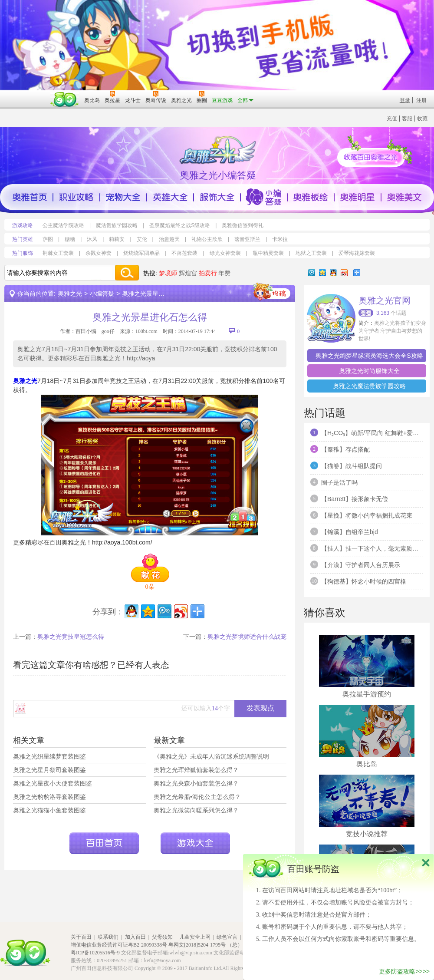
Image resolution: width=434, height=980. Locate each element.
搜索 (127, 273)
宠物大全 (123, 197)
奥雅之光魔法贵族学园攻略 (369, 386)
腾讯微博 (312, 273)
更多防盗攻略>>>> (404, 971)
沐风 (92, 239)
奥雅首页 (30, 197)
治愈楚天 (169, 239)
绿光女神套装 (225, 253)
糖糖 (70, 239)
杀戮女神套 (99, 253)
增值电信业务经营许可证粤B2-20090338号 (119, 945)
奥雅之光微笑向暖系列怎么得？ (196, 810)
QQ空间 (322, 273)
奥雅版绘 (311, 197)
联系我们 (108, 937)
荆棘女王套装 (58, 253)
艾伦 (142, 239)
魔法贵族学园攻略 (117, 225)
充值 (392, 119)
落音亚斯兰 (247, 239)
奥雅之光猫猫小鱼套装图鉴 (49, 810)
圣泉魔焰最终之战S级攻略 (180, 225)
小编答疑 (264, 197)
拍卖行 (208, 273)
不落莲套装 (184, 253)
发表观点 (260, 708)
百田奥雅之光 (219, 149)
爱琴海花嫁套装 (357, 253)
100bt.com (146, 331)
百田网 (65, 99)
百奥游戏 (26, 94)
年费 (224, 273)
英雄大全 (170, 197)
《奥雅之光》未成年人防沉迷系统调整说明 (211, 756)
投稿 (272, 292)
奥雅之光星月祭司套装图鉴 (49, 770)
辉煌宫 (188, 273)
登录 (405, 100)
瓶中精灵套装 (268, 253)
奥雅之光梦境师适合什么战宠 (247, 637)
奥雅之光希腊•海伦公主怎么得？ (197, 797)
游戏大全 (195, 843)
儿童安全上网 (195, 937)
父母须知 (162, 937)
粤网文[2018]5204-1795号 (197, 945)
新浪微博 (344, 273)
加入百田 (135, 937)
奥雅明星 (358, 197)
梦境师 (168, 273)
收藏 (422, 119)
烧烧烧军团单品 (141, 253)
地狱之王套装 (311, 253)
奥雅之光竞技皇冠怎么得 (71, 637)
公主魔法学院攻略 (63, 225)
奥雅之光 (70, 294)
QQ (333, 273)
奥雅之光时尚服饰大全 (369, 371)
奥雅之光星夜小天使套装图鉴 (53, 783)
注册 (421, 100)
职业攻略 (76, 197)
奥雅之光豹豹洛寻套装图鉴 (49, 797)
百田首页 (104, 843)
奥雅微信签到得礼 (243, 225)
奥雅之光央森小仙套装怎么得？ (196, 783)
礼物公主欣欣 (207, 239)
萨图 (48, 239)
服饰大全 (217, 197)
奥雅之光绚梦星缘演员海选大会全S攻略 (369, 356)
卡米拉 (280, 239)
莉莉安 (117, 239)
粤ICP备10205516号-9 (95, 953)
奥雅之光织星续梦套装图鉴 (49, 756)
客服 (407, 119)
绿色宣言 (227, 937)
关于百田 (81, 937)
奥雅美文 (404, 197)
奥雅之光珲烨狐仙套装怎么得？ (196, 770)
